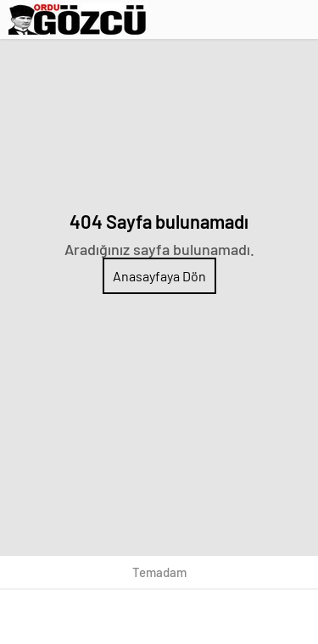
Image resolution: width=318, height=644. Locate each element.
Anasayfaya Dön (159, 276)
